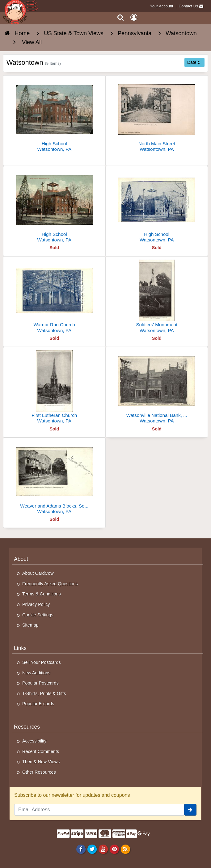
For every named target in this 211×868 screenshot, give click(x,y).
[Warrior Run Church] (54, 297)
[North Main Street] (157, 116)
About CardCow (38, 573)
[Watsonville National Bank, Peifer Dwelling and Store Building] (157, 388)
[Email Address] (99, 810)
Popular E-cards (38, 704)
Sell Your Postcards (42, 662)
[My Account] (134, 17)
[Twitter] (92, 849)
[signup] (190, 810)
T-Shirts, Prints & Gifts (44, 693)
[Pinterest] (114, 849)
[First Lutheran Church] (54, 388)
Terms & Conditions (42, 594)
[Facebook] (81, 849)
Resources (27, 727)
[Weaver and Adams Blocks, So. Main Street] (54, 478)
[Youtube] (103, 849)
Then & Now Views (41, 762)
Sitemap (30, 625)
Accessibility (34, 741)
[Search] (121, 17)
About (21, 559)
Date (194, 62)
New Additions (36, 673)
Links (20, 648)
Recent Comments (41, 751)
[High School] (54, 116)
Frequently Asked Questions (50, 584)
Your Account (162, 6)
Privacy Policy (36, 604)
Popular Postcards (40, 683)
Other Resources (39, 772)
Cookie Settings (38, 615)
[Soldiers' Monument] (157, 297)
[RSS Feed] (126, 849)
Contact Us (188, 6)
